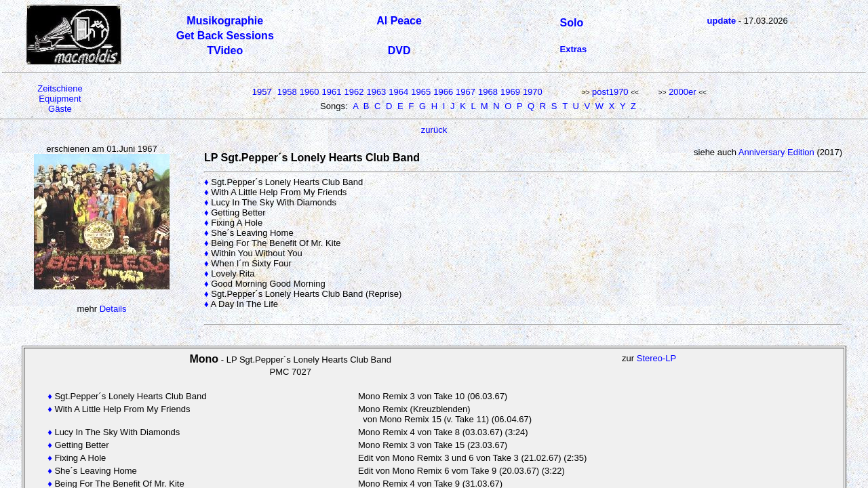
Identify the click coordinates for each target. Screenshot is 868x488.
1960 (310, 92)
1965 (421, 92)
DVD (399, 50)
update (722, 21)
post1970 (610, 92)
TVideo (225, 50)
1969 (510, 92)
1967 (466, 92)
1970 (533, 92)
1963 (376, 92)
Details (113, 309)
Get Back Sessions (225, 36)
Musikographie (225, 21)
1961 (332, 92)
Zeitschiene (60, 88)
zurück (434, 130)
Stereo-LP (657, 358)
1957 (262, 92)
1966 (443, 92)
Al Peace (399, 21)
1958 (287, 92)
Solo (572, 23)
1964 (398, 92)
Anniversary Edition (777, 152)
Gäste (60, 109)
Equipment (60, 99)
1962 (354, 92)
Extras (574, 49)
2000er (682, 92)
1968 (488, 92)
